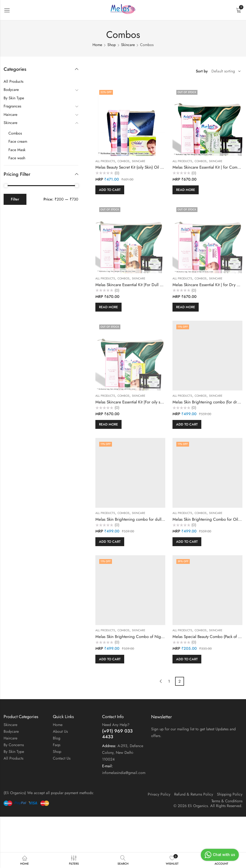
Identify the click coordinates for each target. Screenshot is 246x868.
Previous (161, 681)
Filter (15, 199)
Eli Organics (198, 806)
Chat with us (219, 855)
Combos (123, 161)
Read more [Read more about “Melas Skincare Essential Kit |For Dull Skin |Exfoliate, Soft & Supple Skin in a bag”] (108, 307)
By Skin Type (14, 98)
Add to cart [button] (110, 190)
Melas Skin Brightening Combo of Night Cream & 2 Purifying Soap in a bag (161, 637)
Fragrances (12, 106)
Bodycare (11, 90)
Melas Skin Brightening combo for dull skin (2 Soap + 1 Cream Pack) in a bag (162, 519)
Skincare (128, 45)
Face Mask (17, 150)
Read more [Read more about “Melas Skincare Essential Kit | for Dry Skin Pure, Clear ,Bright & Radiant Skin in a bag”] (186, 307)
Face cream (18, 141)
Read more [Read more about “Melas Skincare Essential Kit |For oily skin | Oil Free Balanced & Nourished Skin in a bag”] (108, 424)
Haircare (10, 115)
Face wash (17, 158)
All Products (105, 161)
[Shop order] (225, 71)
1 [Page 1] (169, 681)
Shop (112, 45)
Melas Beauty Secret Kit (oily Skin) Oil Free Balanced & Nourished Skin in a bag (164, 167)
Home (97, 45)
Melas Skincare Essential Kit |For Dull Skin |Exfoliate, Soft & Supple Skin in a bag (164, 285)
